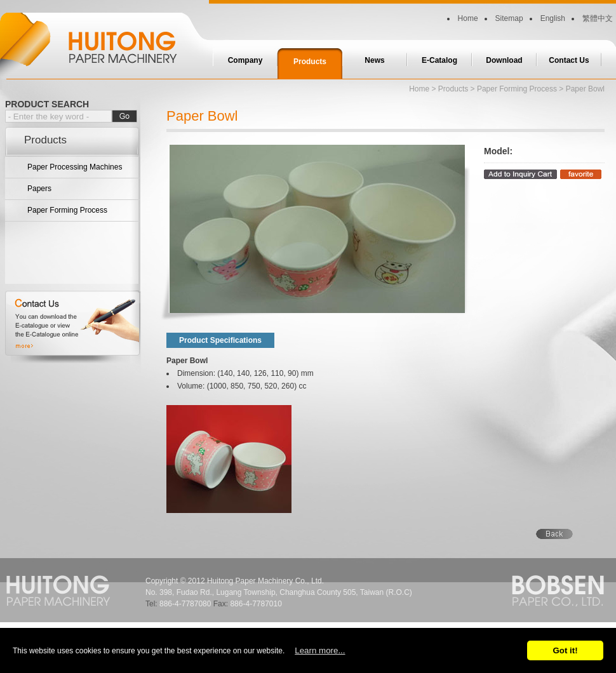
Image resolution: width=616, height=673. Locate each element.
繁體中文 (598, 18)
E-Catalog (439, 60)
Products (310, 62)
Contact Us (569, 60)
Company (245, 60)
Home (468, 18)
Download (504, 60)
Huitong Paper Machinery (95, 40)
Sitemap (509, 18)
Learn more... (320, 650)
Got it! (565, 650)
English (553, 18)
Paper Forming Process (67, 210)
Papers (39, 189)
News (374, 60)
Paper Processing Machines (75, 167)
